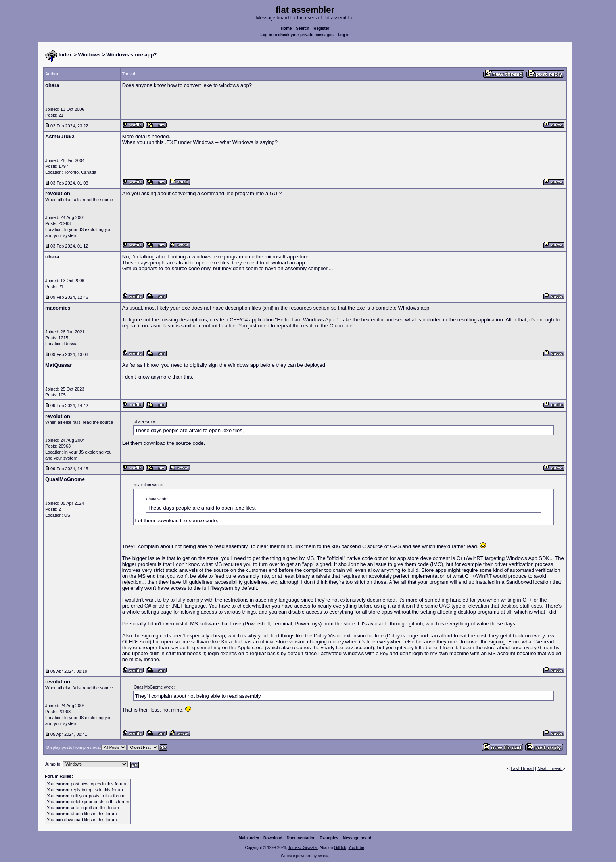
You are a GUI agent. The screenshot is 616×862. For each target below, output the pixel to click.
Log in (344, 35)
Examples (329, 838)
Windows (89, 55)
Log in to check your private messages (297, 35)
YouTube (356, 848)
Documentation (301, 838)
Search (302, 28)
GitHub (340, 848)
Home (286, 28)
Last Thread (523, 768)
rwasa (323, 856)
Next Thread (550, 768)
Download (273, 838)
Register (321, 28)
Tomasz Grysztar (303, 848)
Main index (249, 838)
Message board (357, 838)
